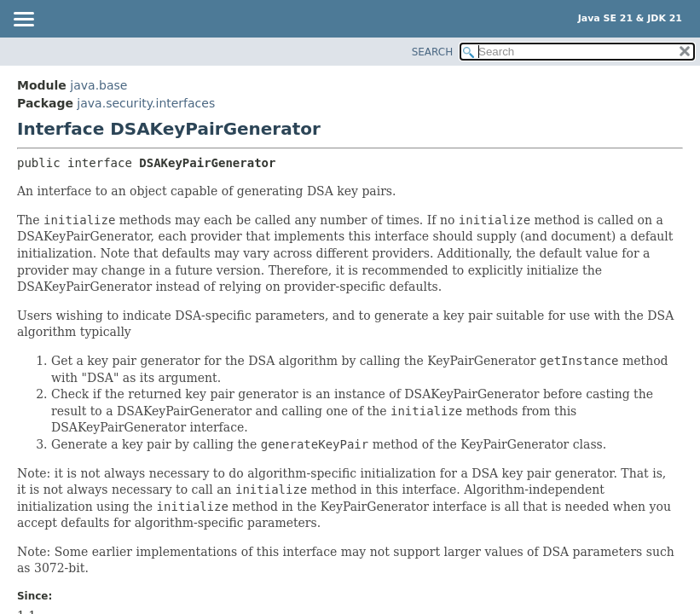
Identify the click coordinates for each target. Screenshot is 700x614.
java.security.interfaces (146, 103)
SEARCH (433, 52)
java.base (98, 85)
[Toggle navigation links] (23, 20)
